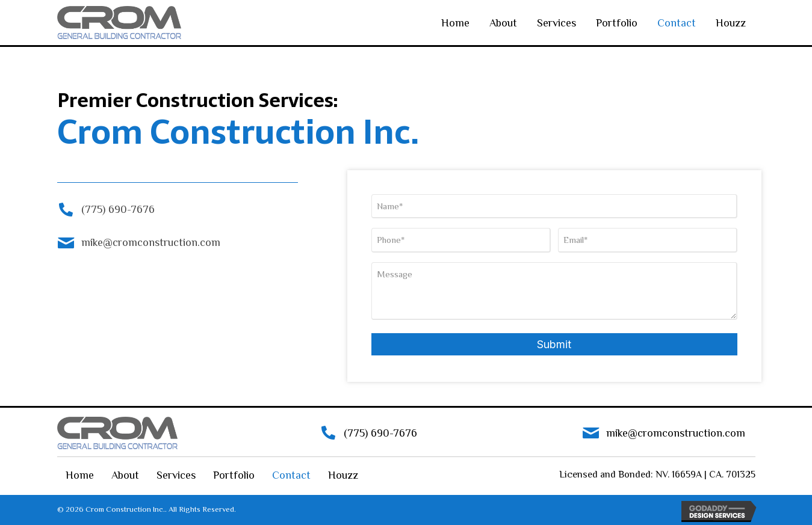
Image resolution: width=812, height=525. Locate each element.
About (503, 23)
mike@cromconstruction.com (151, 242)
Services (556, 23)
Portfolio (617, 23)
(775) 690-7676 (118, 209)
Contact (677, 23)
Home (455, 23)
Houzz (731, 23)
